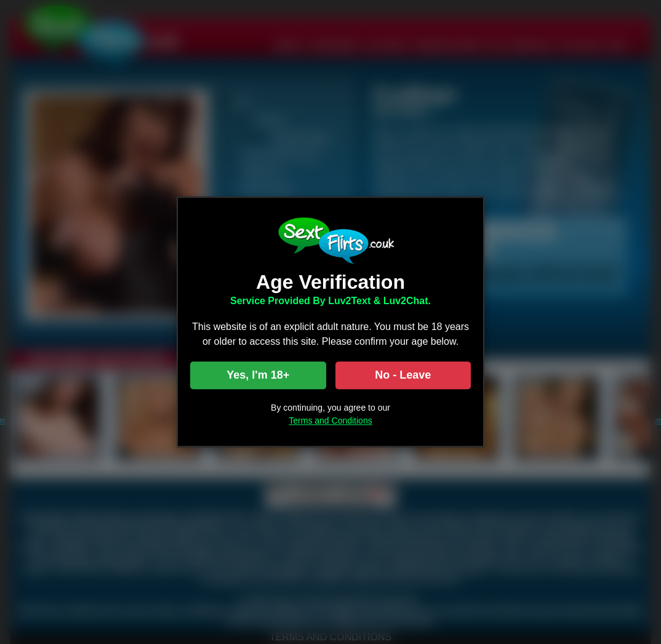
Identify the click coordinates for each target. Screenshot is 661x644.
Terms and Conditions (330, 421)
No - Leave (403, 376)
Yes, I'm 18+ (258, 376)
